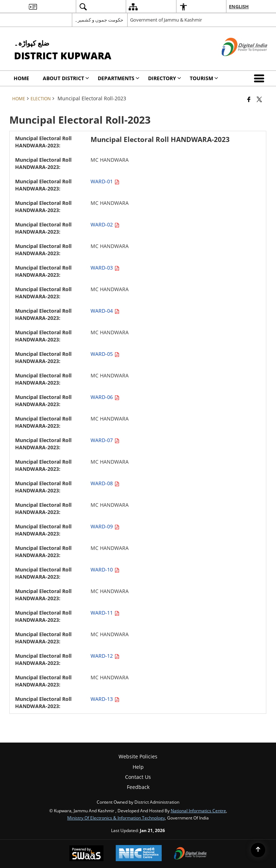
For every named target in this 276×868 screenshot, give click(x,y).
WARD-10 (105, 570)
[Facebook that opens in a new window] (249, 99)
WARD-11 (105, 613)
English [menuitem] (239, 6)
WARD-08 (105, 483)
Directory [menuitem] (165, 78)
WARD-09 (105, 526)
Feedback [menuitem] (138, 787)
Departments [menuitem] (119, 78)
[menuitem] (33, 7)
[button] (261, 78)
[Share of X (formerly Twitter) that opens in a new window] (259, 99)
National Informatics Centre (198, 810)
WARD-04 (105, 311)
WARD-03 (105, 268)
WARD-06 (105, 397)
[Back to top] (258, 850)
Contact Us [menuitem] (138, 777)
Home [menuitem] (21, 78)
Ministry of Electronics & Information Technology (116, 818)
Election (41, 98)
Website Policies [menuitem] (138, 756)
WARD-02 (105, 224)
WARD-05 (105, 354)
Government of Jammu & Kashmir (166, 20)
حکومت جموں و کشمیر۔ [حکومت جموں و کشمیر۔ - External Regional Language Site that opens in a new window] (99, 20)
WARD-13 (105, 699)
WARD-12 (105, 656)
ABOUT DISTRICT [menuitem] (66, 78)
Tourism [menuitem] (204, 78)
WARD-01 (105, 181)
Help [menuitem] (138, 767)
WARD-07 (105, 440)
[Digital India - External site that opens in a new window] (236, 62)
